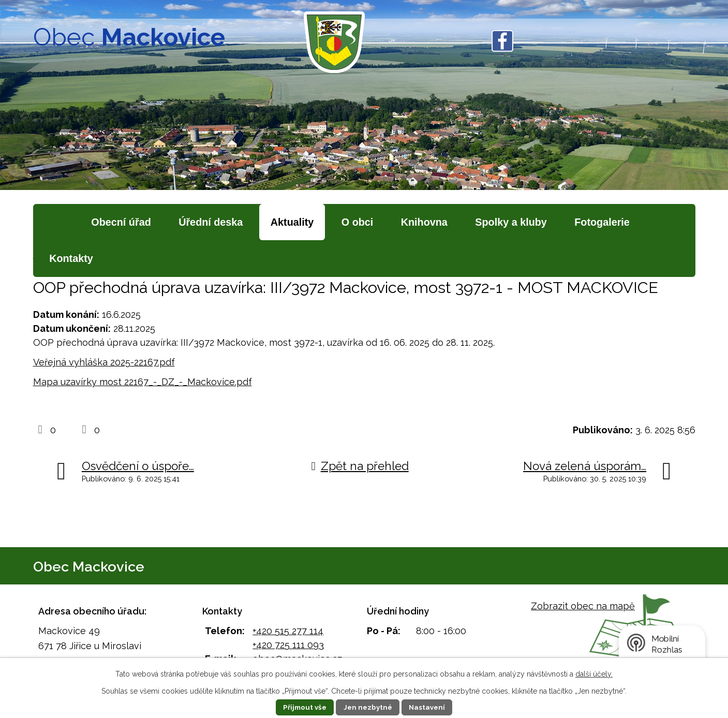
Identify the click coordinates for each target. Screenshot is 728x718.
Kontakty (71, 258)
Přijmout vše (302, 707)
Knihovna (424, 222)
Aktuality (292, 222)
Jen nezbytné (368, 707)
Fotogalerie (602, 222)
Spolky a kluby (511, 222)
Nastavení (430, 707)
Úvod (56, 222)
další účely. (594, 674)
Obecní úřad (121, 222)
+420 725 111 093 (288, 645)
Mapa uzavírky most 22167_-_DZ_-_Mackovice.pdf (143, 382)
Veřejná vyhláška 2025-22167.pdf (104, 362)
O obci (358, 222)
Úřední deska (211, 222)
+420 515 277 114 (288, 631)
